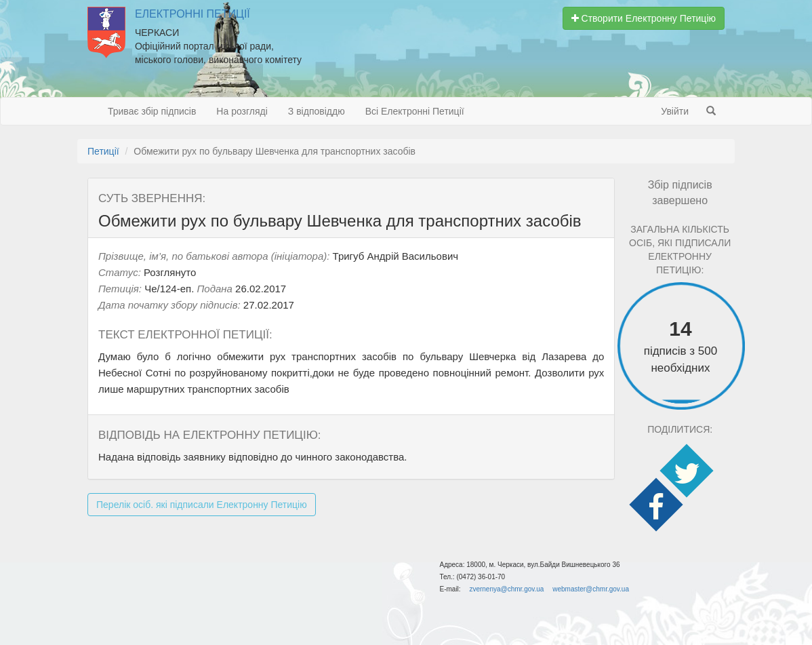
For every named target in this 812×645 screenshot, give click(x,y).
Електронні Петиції (192, 14)
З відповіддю (317, 111)
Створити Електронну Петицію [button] (644, 18)
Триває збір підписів (152, 111)
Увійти (675, 111)
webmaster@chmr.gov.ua (591, 589)
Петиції (103, 151)
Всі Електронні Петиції (415, 111)
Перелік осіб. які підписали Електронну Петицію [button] (202, 505)
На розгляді (242, 111)
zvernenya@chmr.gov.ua (506, 589)
